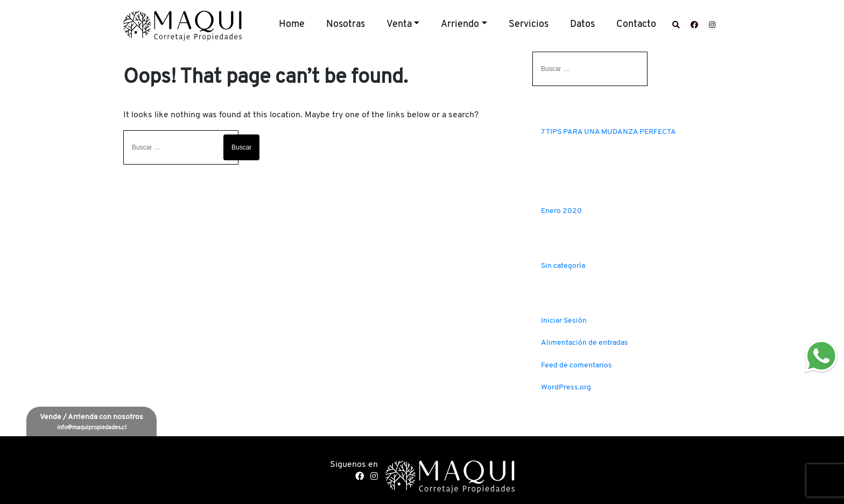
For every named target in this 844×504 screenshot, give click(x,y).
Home (292, 24)
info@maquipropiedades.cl (92, 428)
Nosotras (346, 24)
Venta (399, 24)
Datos (582, 24)
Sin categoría (563, 266)
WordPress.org (566, 388)
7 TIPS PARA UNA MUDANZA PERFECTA (609, 132)
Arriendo (460, 24)
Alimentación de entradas (585, 343)
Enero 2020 (561, 211)
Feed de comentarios (576, 365)
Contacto (636, 24)
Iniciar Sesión (564, 321)
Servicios (529, 24)
